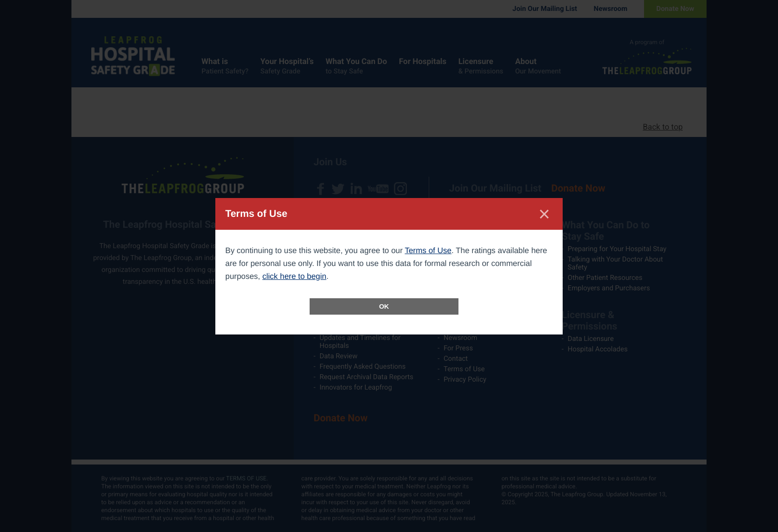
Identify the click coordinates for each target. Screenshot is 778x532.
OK (384, 306)
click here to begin (294, 277)
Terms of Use (428, 251)
